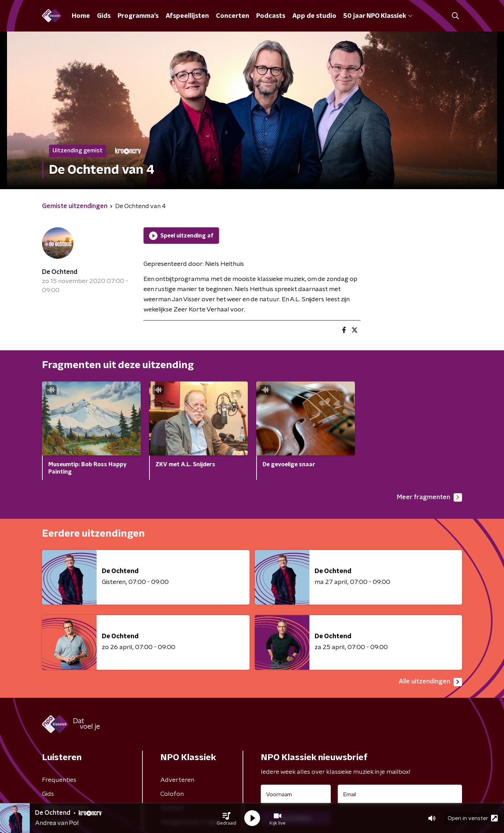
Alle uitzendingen (430, 682)
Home (81, 16)
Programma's (138, 16)
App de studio (314, 16)
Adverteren (177, 780)
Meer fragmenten (429, 497)
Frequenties (59, 780)
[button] (226, 818)
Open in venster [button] (473, 818)
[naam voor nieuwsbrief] (296, 794)
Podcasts (271, 16)
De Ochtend (60, 272)
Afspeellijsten (187, 16)
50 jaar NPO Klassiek (378, 16)
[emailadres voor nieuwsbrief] (400, 794)
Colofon (172, 794)
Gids (104, 16)
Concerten (233, 16)
